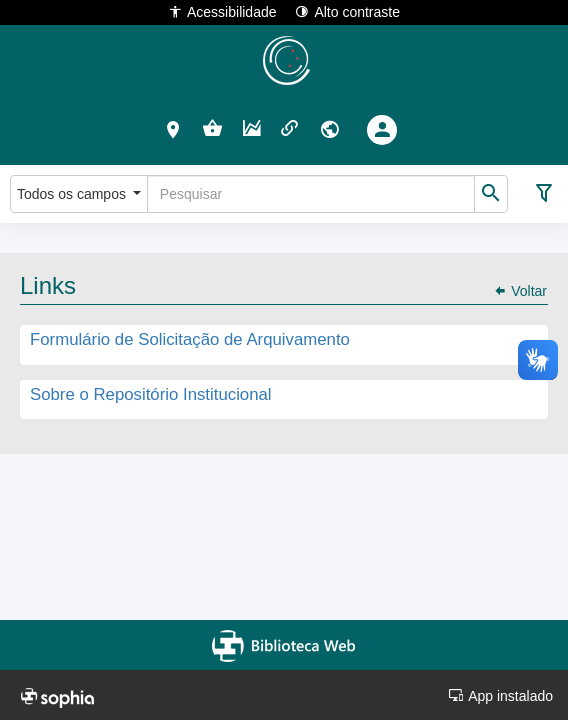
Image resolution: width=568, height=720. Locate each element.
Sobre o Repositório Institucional (151, 394)
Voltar (520, 291)
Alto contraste (347, 11)
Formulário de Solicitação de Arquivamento (190, 340)
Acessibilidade (222, 11)
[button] (173, 129)
